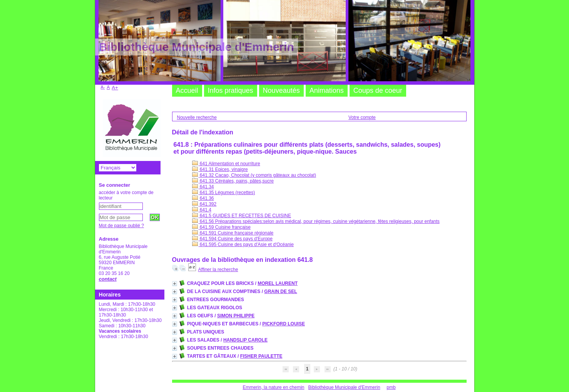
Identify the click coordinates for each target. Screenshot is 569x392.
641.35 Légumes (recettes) (224, 193)
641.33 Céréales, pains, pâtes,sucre (233, 181)
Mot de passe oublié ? (121, 226)
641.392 (204, 204)
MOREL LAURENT (278, 283)
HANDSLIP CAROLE (245, 340)
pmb (391, 387)
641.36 (203, 198)
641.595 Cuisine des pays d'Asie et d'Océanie (243, 245)
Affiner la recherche (218, 270)
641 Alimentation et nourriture (226, 164)
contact (108, 279)
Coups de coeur (378, 90)
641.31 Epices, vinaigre (220, 169)
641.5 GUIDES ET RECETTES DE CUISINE (242, 216)
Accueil (187, 90)
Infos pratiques (231, 90)
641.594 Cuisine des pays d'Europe (232, 239)
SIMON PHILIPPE (236, 316)
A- (103, 87)
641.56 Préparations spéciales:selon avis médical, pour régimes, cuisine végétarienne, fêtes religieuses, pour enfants (316, 221)
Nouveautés (281, 90)
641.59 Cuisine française (221, 227)
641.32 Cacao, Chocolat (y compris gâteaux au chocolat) (254, 175)
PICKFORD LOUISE (284, 324)
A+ (115, 88)
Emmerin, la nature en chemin (273, 387)
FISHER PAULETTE (261, 356)
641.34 (203, 187)
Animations (327, 90)
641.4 (202, 210)
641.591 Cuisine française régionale (233, 233)
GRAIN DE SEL (280, 291)
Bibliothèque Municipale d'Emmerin (344, 387)
